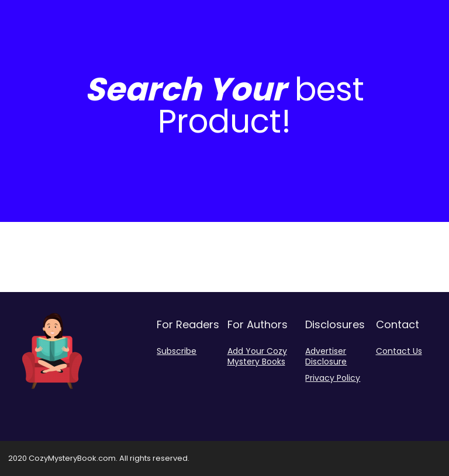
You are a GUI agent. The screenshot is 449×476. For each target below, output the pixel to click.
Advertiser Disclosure (326, 356)
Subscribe (177, 351)
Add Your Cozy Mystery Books (257, 356)
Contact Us (399, 351)
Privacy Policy (333, 378)
